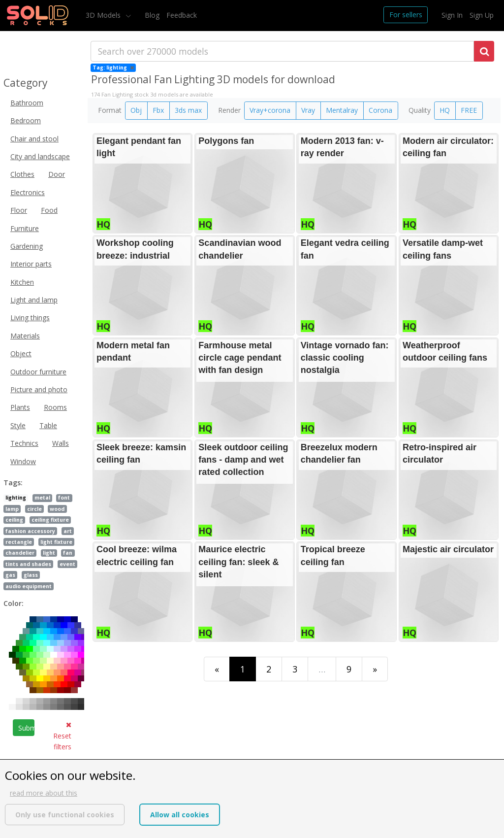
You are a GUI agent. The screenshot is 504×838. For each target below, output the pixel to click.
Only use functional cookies (65, 815)
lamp (12, 509)
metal (42, 498)
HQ (445, 110)
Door (57, 174)
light (49, 553)
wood (57, 509)
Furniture (25, 228)
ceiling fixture (50, 520)
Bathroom (27, 103)
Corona (380, 110)
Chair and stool (34, 139)
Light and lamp (34, 300)
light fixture (56, 542)
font (64, 498)
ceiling (14, 520)
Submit (26, 728)
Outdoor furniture (38, 372)
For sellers (406, 15)
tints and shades (28, 564)
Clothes (22, 174)
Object (21, 353)
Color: (14, 603)
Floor (19, 210)
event (67, 564)
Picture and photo (39, 389)
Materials (25, 336)
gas (10, 575)
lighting (16, 498)
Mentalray (342, 110)
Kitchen (22, 282)
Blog (152, 15)
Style (18, 425)
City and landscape (40, 156)
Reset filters (62, 736)
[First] (217, 669)
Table (48, 425)
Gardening (27, 246)
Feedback (182, 15)
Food (49, 210)
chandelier (20, 553)
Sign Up (482, 15)
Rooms (55, 407)
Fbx (158, 110)
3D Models (104, 15)
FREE (469, 110)
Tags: (13, 483)
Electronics (28, 192)
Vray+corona (270, 110)
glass (31, 575)
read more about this (44, 793)
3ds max (188, 110)
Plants (20, 407)
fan (68, 553)
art (68, 531)
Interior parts (31, 264)
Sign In (452, 15)
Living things (30, 318)
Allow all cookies (180, 815)
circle (34, 509)
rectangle (19, 542)
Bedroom (26, 120)
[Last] (375, 669)
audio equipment (29, 586)
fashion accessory (30, 531)
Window (23, 461)
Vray (308, 110)
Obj (136, 110)
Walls (61, 443)
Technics (24, 443)
